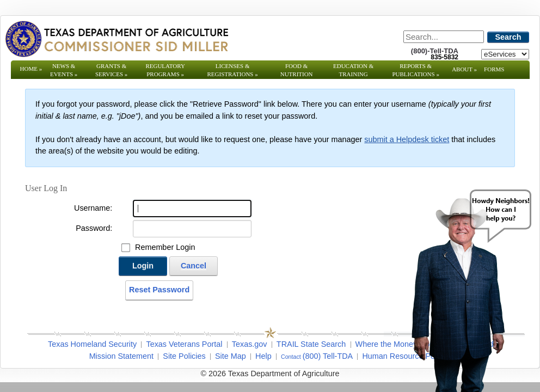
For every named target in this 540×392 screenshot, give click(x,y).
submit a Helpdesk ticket (407, 139)
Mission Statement (121, 356)
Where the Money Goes (397, 344)
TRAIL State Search (311, 344)
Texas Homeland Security (92, 344)
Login (143, 266)
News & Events (64, 70)
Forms (494, 69)
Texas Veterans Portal (184, 344)
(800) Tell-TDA (328, 356)
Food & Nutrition (297, 70)
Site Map (231, 356)
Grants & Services (111, 70)
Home (31, 69)
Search (508, 37)
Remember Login (165, 247)
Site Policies (184, 356)
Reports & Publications (415, 70)
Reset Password (159, 290)
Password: (94, 228)
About (464, 69)
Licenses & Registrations (233, 70)
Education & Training (353, 70)
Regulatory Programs (165, 70)
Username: (93, 208)
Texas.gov (250, 344)
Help (263, 356)
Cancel (194, 266)
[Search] (444, 37)
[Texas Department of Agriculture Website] (116, 39)
